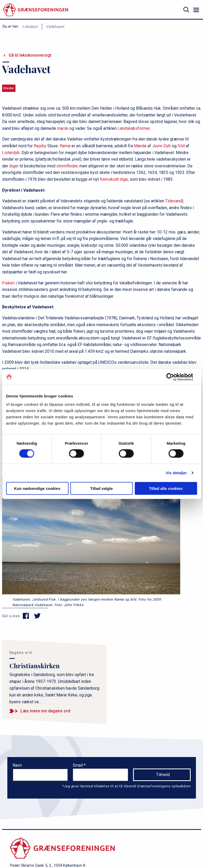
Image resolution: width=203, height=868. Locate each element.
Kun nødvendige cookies (37, 488)
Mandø (140, 146)
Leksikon (30, 27)
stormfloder (67, 166)
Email (78, 765)
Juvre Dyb (161, 146)
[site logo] (36, 10)
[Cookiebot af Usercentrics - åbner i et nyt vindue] (174, 377)
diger (14, 166)
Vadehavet (55, 27)
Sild (181, 146)
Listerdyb (11, 153)
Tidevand (174, 201)
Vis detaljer (176, 473)
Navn (17, 765)
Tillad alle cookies (166, 488)
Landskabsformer (134, 128)
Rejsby (40, 146)
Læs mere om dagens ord (45, 711)
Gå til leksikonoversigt (30, 55)
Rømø (65, 146)
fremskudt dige (114, 179)
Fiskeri (8, 283)
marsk (63, 128)
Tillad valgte (101, 488)
